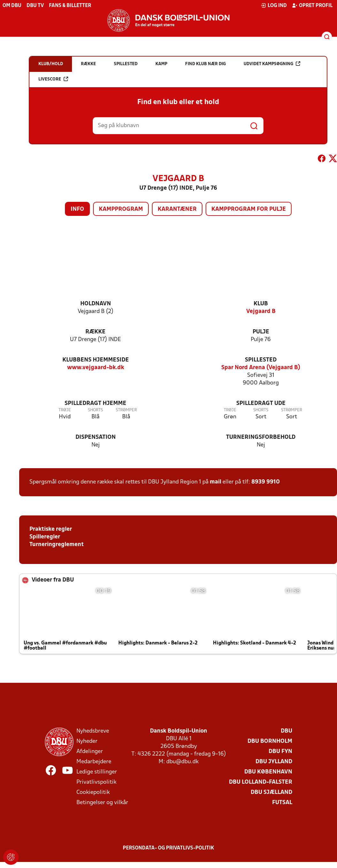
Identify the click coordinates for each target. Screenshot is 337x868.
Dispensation (96, 437)
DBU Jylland (274, 762)
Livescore (53, 79)
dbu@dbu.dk (182, 762)
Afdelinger (90, 752)
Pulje (261, 332)
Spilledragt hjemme (95, 404)
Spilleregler (45, 537)
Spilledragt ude (261, 404)
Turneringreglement (57, 545)
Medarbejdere (94, 762)
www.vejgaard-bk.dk (96, 368)
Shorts (95, 410)
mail (216, 482)
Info (77, 209)
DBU (286, 731)
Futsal (282, 803)
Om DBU (12, 6)
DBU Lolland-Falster (261, 782)
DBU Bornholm (270, 741)
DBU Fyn (280, 752)
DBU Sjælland (271, 792)
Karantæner (177, 209)
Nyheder (87, 741)
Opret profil (312, 5)
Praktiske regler (51, 529)
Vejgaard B (261, 312)
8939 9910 (266, 482)
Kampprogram (121, 209)
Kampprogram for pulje (249, 209)
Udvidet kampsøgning (272, 64)
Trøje (65, 410)
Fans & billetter (70, 6)
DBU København (268, 772)
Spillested (261, 360)
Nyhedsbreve (93, 731)
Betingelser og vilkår (102, 803)
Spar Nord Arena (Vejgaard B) (261, 368)
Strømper (126, 410)
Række (95, 332)
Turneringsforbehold (261, 437)
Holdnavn (96, 304)
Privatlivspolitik (96, 782)
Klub (261, 304)
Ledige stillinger (97, 772)
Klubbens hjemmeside (96, 360)
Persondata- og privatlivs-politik (168, 848)
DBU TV (35, 6)
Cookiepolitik (93, 792)
